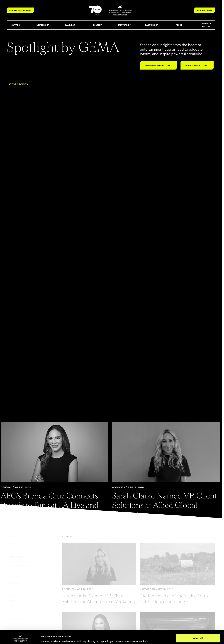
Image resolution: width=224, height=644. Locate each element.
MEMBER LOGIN (205, 10)
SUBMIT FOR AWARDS (20, 10)
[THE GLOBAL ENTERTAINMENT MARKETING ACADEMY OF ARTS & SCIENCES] (111, 10)
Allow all (198, 625)
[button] (16, 25)
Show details (48, 637)
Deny (198, 636)
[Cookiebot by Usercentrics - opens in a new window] (20, 638)
